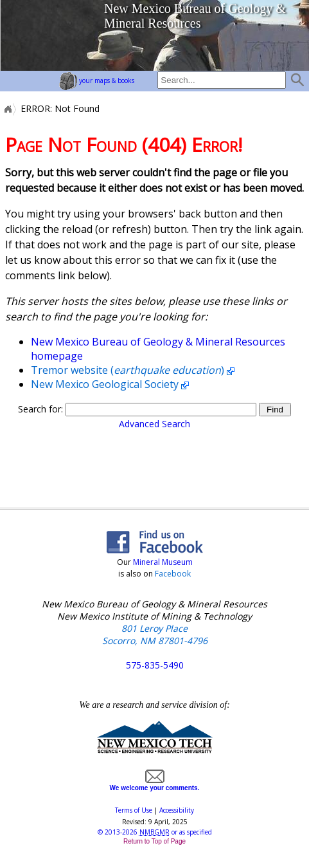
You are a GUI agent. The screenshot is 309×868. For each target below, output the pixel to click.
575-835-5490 (155, 665)
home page (49, 35)
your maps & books (97, 80)
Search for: (40, 409)
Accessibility (177, 810)
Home (7, 109)
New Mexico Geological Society (105, 384)
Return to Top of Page (154, 841)
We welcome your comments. (155, 784)
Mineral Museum (162, 562)
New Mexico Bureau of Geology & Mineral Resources (195, 16)
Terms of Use (134, 810)
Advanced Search (154, 424)
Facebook (173, 574)
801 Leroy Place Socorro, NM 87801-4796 (155, 634)
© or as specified (155, 832)
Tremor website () (128, 370)
